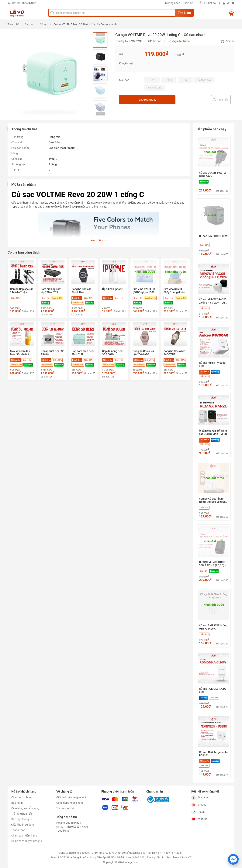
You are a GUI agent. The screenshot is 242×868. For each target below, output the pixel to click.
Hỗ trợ (201, 3)
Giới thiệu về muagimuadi (71, 797)
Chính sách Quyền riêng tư (27, 841)
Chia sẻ (228, 41)
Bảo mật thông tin (22, 819)
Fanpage (200, 798)
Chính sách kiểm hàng (24, 836)
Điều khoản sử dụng (23, 825)
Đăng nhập (172, 3)
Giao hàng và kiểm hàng (25, 808)
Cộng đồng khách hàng (70, 803)
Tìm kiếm (184, 13)
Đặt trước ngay (159, 100)
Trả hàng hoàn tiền (22, 814)
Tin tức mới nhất (66, 808)
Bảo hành (17, 803)
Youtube (199, 819)
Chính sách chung (22, 797)
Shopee (199, 805)
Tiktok (198, 812)
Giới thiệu (189, 3)
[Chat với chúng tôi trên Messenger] (233, 859)
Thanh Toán (18, 830)
